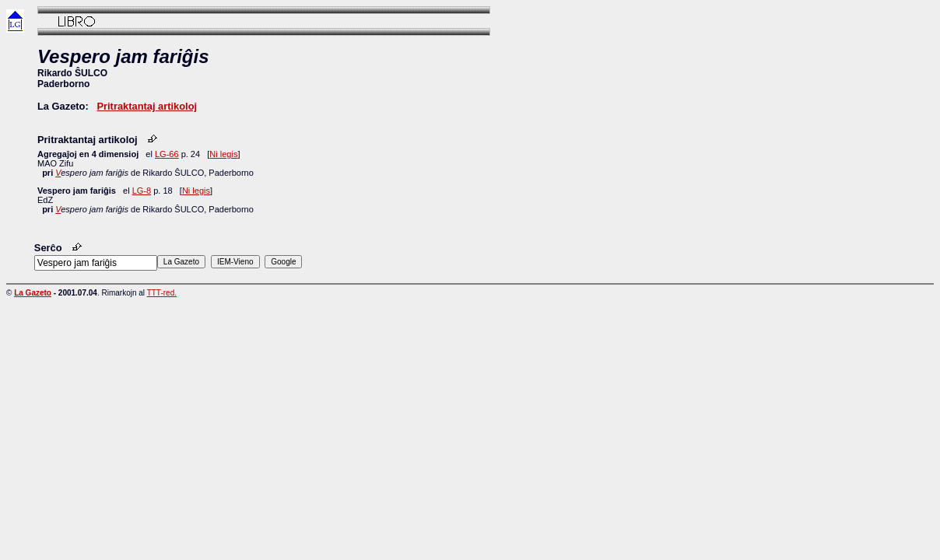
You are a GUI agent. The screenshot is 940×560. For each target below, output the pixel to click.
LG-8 (142, 191)
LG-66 (167, 154)
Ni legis (223, 154)
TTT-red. (162, 293)
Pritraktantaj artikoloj (147, 106)
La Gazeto (33, 293)
